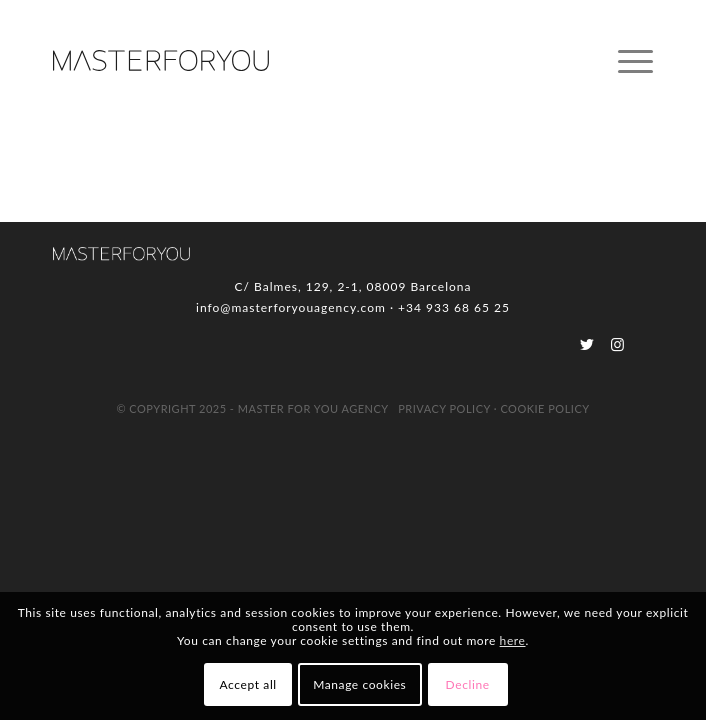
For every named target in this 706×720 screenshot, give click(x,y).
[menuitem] (625, 61)
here (513, 640)
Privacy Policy (444, 408)
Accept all (248, 684)
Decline (468, 684)
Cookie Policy (544, 408)
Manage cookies (359, 684)
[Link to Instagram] (617, 344)
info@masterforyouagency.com (291, 307)
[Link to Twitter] (587, 344)
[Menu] (625, 61)
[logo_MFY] (293, 61)
